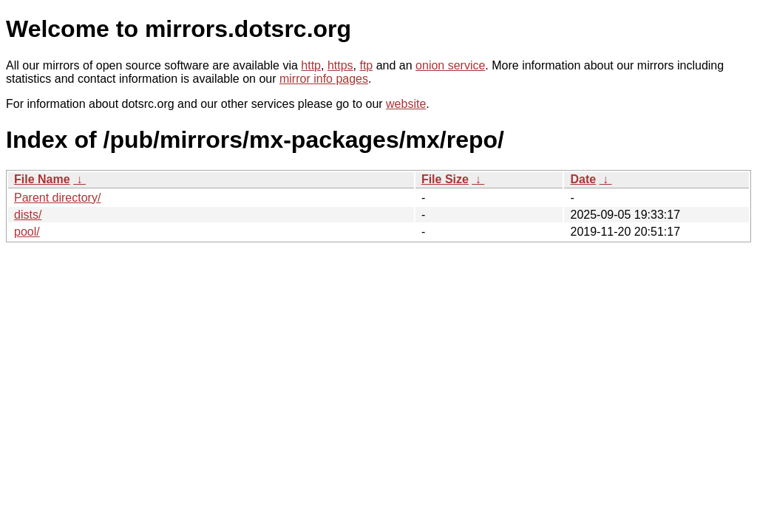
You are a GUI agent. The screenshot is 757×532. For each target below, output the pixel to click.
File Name (42, 179)
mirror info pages (324, 79)
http (311, 65)
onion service (450, 65)
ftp (366, 65)
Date (583, 179)
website (406, 104)
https (340, 65)
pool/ (27, 232)
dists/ (28, 215)
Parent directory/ (57, 198)
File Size (445, 179)
